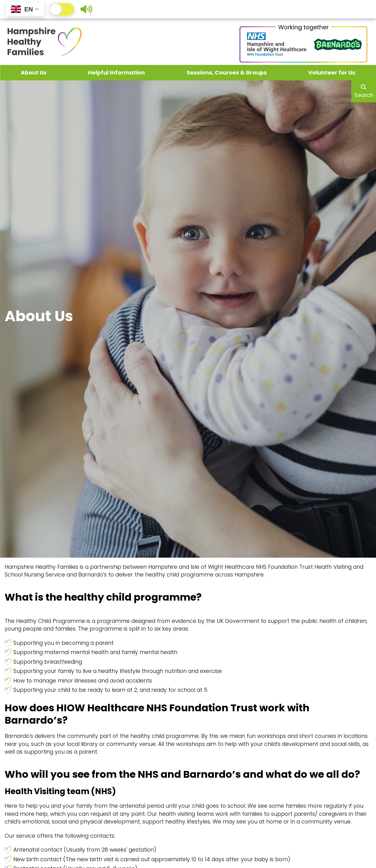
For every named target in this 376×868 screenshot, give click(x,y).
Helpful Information (116, 73)
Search (364, 92)
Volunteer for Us (332, 73)
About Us (34, 73)
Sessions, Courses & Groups (227, 73)
